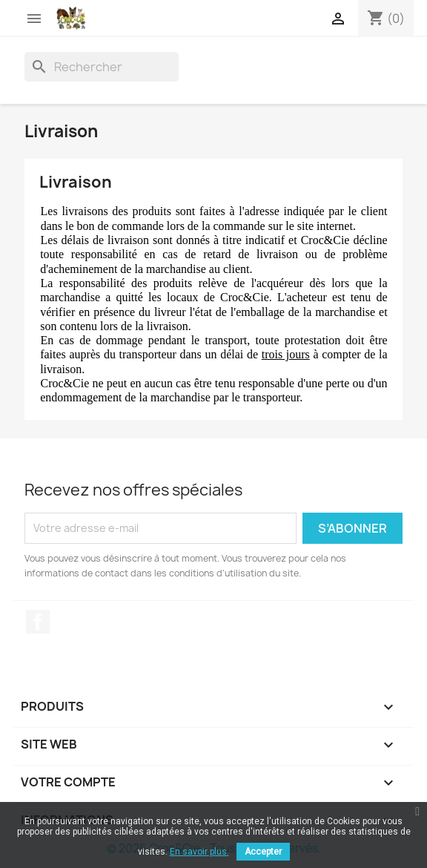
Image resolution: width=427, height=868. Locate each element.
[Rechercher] (102, 67)
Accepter (263, 852)
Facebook (38, 622)
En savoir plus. (199, 852)
